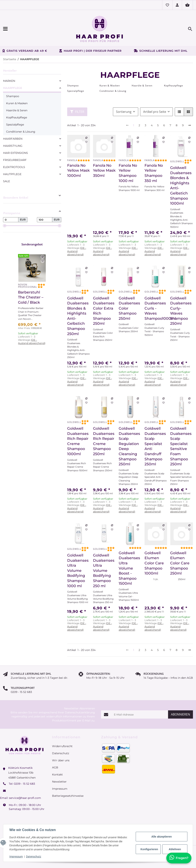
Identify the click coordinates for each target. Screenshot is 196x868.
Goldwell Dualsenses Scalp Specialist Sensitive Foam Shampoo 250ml (181, 446)
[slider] (5, 226)
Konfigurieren (149, 849)
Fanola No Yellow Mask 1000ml (78, 170)
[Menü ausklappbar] (32, 29)
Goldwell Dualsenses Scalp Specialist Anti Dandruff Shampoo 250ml (155, 446)
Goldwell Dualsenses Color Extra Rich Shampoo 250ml (104, 311)
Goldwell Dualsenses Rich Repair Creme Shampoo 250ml (104, 441)
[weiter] (189, 125)
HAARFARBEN (13, 139)
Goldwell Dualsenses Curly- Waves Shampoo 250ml (181, 311)
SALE (7, 181)
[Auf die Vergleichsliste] (86, 138)
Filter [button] (77, 112)
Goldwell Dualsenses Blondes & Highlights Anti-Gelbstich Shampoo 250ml (78, 316)
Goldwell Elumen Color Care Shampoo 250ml (180, 563)
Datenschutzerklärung (80, 712)
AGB (55, 767)
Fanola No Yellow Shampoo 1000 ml (128, 173)
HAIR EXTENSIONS (16, 153)
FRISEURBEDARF (15, 160)
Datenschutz (34, 857)
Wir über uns (61, 760)
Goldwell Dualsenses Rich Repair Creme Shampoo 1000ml (78, 441)
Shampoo (13, 96)
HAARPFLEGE (13, 88)
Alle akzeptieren (162, 837)
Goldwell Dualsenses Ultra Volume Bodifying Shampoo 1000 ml (78, 571)
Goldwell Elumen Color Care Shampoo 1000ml (154, 563)
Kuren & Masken (17, 103)
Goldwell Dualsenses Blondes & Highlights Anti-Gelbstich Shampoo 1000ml (181, 186)
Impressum (16, 857)
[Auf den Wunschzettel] (86, 142)
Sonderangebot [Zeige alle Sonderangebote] (32, 244)
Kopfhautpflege (17, 117)
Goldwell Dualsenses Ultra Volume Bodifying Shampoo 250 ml (104, 571)
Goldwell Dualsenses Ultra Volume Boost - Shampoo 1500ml (129, 568)
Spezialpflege (15, 125)
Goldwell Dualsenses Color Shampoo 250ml (129, 308)
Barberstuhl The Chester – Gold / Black (31, 297)
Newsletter (59, 782)
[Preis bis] (45, 220)
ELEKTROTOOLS (14, 167)
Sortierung (124, 112)
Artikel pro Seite (155, 112)
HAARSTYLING (13, 146)
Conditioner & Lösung (21, 132)
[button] (167, 5)
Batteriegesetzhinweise (68, 796)
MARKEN (9, 81)
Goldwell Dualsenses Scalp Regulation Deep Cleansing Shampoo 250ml (129, 446)
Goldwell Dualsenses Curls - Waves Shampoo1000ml (156, 308)
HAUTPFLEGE (12, 174)
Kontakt (57, 775)
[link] (32, 81)
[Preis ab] (11, 220)
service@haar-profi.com (25, 798)
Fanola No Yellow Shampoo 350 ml (154, 173)
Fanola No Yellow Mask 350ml (104, 170)
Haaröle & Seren (17, 110)
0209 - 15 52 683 (24, 784)
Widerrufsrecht (62, 746)
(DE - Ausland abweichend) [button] (77, 251)
